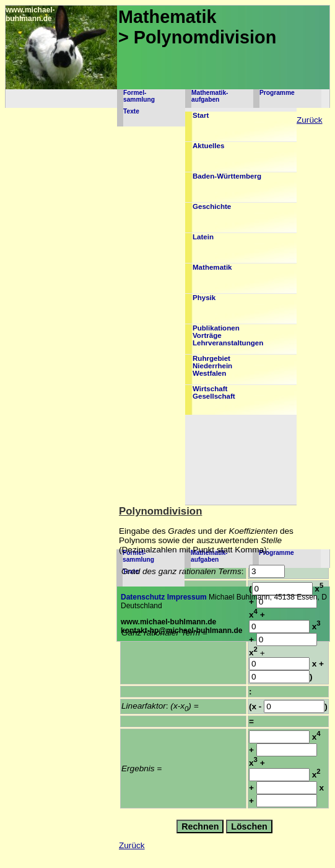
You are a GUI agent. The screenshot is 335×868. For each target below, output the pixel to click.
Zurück (310, 120)
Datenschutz (143, 597)
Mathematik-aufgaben (210, 96)
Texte (131, 111)
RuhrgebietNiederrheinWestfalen (212, 366)
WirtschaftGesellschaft (214, 392)
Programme (277, 93)
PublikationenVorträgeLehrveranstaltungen (228, 335)
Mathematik (212, 267)
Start (201, 115)
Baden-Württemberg (227, 176)
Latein (203, 237)
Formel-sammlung (139, 96)
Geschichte (212, 206)
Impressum (187, 597)
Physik (204, 298)
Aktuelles (208, 146)
